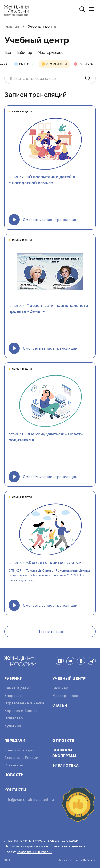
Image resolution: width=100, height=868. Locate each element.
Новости (14, 775)
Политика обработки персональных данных (45, 846)
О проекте (63, 740)
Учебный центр (69, 678)
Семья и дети (57, 64)
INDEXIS (89, 860)
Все (8, 52)
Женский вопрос (20, 750)
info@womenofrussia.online (29, 799)
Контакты (15, 790)
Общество (27, 64)
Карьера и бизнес (21, 710)
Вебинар (24, 52)
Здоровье (13, 695)
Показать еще (50, 631)
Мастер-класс (51, 52)
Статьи (60, 705)
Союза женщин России (34, 852)
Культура (86, 64)
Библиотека (65, 765)
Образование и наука (24, 703)
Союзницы (14, 765)
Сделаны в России (21, 758)
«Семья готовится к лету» (54, 562)
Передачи (15, 740)
